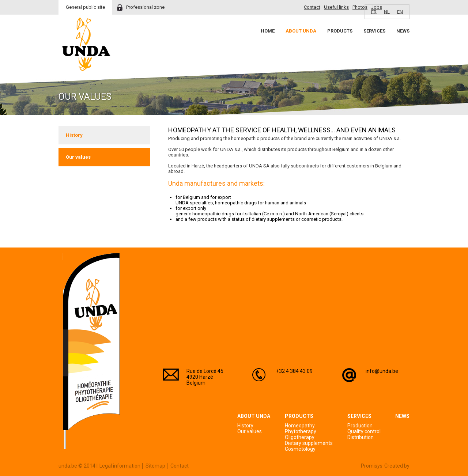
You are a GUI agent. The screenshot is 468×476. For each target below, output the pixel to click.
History (74, 135)
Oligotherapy (300, 437)
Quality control (364, 431)
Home (268, 31)
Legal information (120, 466)
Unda (86, 44)
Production (360, 426)
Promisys (372, 466)
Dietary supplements (309, 443)
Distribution (361, 437)
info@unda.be (382, 371)
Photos (360, 7)
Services (374, 31)
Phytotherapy (301, 431)
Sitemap (155, 466)
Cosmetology (300, 449)
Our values (78, 157)
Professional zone (145, 7)
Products (340, 31)
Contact (312, 7)
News (403, 31)
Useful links (336, 7)
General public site (85, 7)
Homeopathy (300, 426)
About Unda (301, 31)
